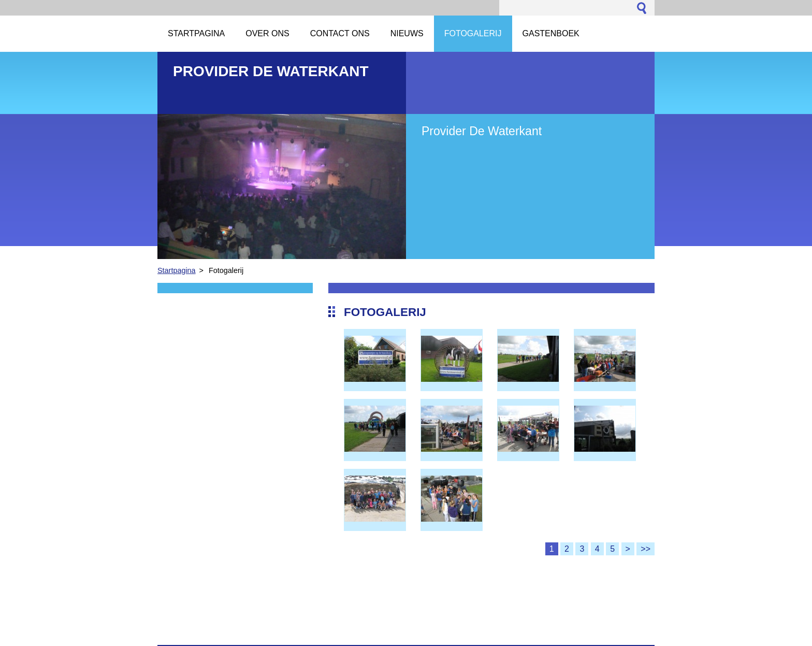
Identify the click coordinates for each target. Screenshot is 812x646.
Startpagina (177, 270)
